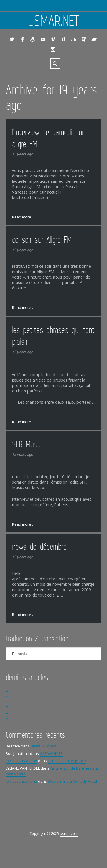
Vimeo (53, 39)
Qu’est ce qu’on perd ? (67, 761)
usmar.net (54, 21)
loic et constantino (21, 761)
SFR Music (27, 444)
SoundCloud (74, 39)
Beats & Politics (44, 746)
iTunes (63, 39)
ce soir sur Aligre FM (42, 240)
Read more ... (23, 217)
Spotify (84, 39)
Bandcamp (94, 39)
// (7, 718)
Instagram (53, 50)
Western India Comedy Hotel (72, 781)
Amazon (33, 39)
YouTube (43, 39)
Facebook (22, 39)
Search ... (55, 64)
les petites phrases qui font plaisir (53, 336)
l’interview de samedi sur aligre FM (48, 138)
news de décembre (39, 547)
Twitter (12, 39)
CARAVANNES (51, 753)
